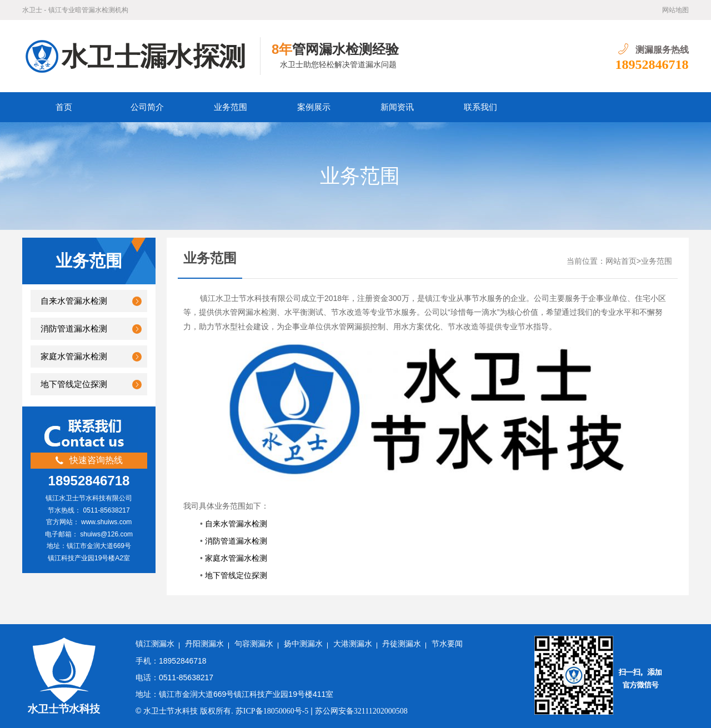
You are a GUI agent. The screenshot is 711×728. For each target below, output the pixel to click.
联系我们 (480, 107)
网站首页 (621, 261)
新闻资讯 (397, 107)
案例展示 (314, 107)
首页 (64, 107)
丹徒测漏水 (402, 644)
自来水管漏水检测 (74, 301)
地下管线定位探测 (74, 384)
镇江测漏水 (155, 644)
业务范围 (231, 107)
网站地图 (675, 10)
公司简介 (147, 107)
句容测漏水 (254, 644)
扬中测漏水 (303, 644)
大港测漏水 (353, 644)
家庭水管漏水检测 (74, 357)
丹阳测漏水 (204, 644)
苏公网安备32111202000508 (361, 711)
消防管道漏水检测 (74, 329)
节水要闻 (447, 644)
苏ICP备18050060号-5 (272, 711)
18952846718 (652, 64)
